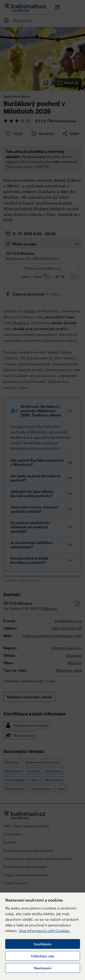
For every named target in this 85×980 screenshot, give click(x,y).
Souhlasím (43, 944)
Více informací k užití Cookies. (45, 931)
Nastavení (43, 968)
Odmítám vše (43, 956)
